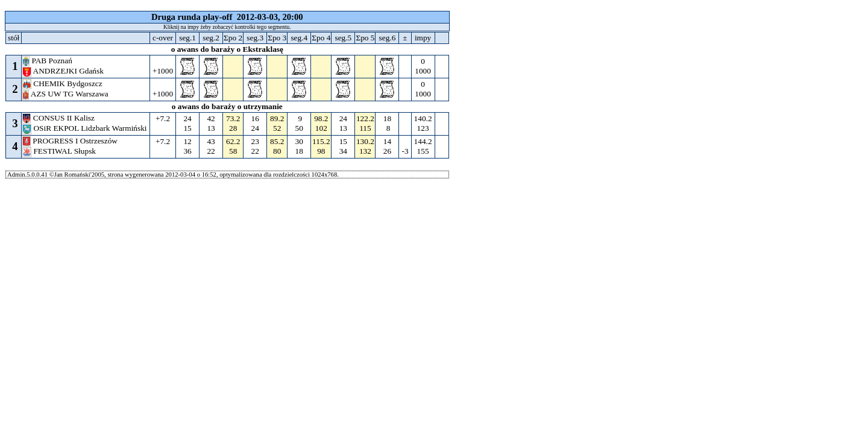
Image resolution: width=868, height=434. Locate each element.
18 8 (387, 123)
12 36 (187, 146)
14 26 (387, 146)
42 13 (211, 123)
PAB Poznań (48, 61)
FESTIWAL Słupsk (60, 151)
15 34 (343, 146)
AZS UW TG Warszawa (66, 94)
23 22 (255, 146)
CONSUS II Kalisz (59, 118)
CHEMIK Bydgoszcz (63, 83)
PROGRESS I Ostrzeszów (71, 141)
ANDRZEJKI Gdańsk (64, 71)
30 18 (299, 146)
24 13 (343, 123)
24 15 (187, 123)
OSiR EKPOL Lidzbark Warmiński (86, 128)
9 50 (299, 123)
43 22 (211, 146)
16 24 (255, 123)
